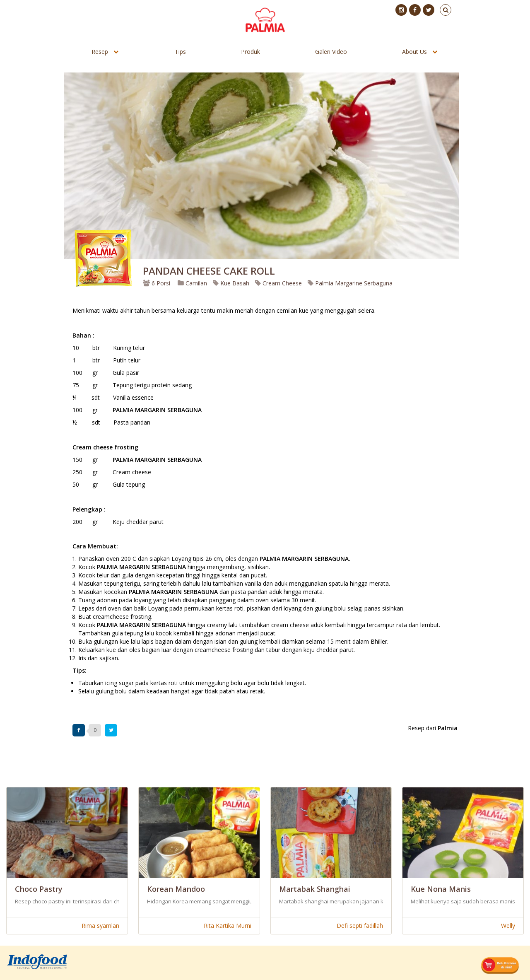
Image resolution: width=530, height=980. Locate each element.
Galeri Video (331, 52)
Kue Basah (231, 283)
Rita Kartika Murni (228, 926)
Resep (100, 52)
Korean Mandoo (176, 889)
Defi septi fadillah (360, 926)
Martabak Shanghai (315, 889)
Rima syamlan (100, 926)
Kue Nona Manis (441, 889)
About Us (414, 52)
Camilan (192, 283)
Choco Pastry (39, 889)
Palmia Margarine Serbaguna (350, 283)
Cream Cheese (278, 283)
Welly (508, 926)
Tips (180, 52)
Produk (251, 52)
